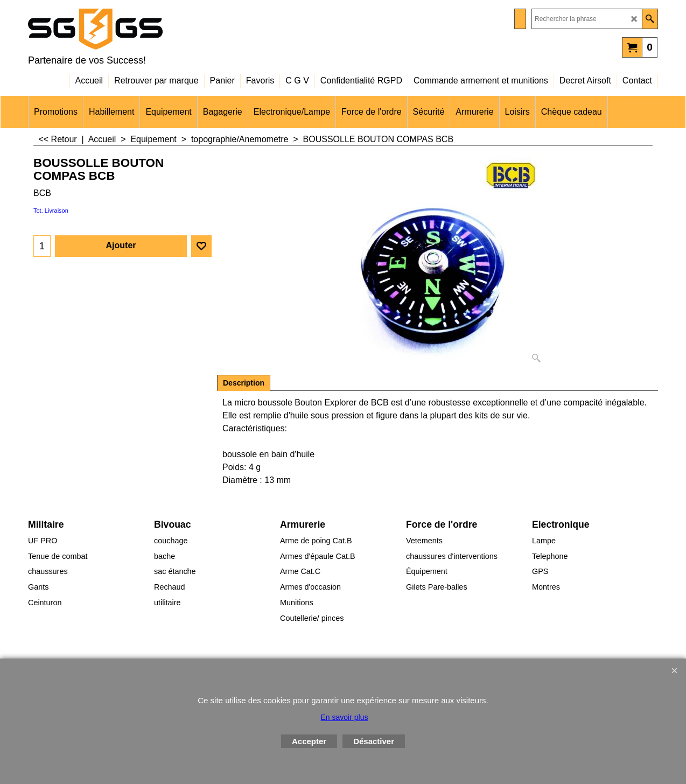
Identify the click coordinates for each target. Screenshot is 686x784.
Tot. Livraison (51, 211)
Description (244, 383)
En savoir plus (345, 717)
